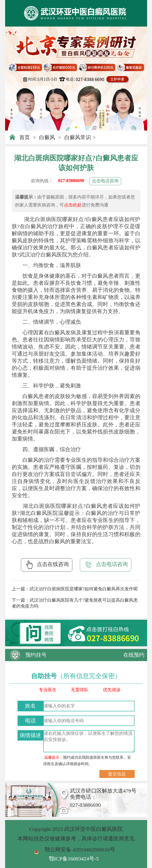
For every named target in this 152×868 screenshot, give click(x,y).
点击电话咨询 (105, 181)
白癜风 (47, 137)
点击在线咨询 (47, 565)
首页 (25, 137)
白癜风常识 (78, 137)
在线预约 (134, 655)
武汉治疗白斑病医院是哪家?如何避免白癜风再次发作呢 (84, 589)
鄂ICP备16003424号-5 (74, 859)
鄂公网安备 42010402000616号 (80, 850)
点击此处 (73, 205)
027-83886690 (71, 181)
